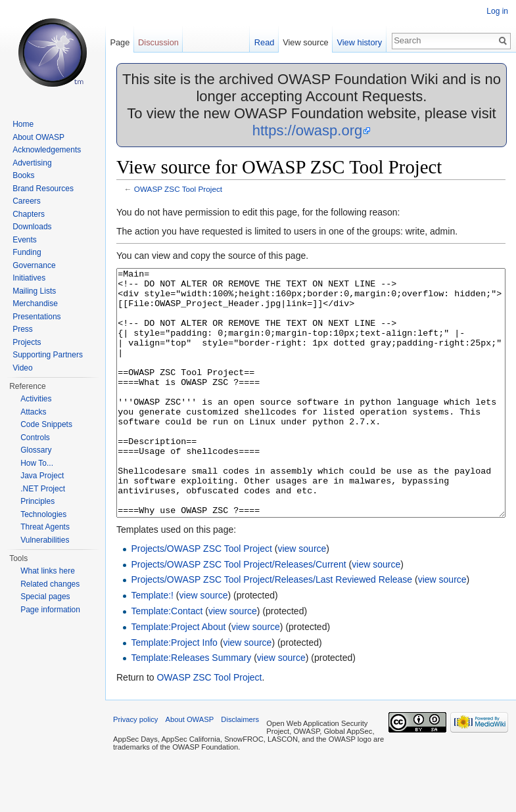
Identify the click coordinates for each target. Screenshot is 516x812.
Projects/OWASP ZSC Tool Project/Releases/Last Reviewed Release (271, 629)
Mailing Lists (34, 291)
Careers (27, 201)
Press (23, 329)
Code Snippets (46, 424)
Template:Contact (167, 660)
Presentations (36, 317)
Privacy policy (135, 769)
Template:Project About (178, 676)
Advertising (32, 163)
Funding (27, 252)
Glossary (36, 450)
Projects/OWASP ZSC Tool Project (201, 598)
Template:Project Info (174, 692)
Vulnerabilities (45, 540)
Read (265, 42)
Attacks (33, 412)
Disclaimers (240, 769)
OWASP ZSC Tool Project (178, 189)
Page (120, 42)
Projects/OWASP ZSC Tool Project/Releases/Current (238, 614)
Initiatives (29, 278)
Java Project (42, 476)
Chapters (29, 214)
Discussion (158, 42)
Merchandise (35, 304)
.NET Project (43, 489)
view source (302, 598)
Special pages (45, 597)
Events (25, 240)
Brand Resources (43, 189)
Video (22, 368)
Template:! (152, 644)
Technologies (43, 514)
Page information (50, 610)
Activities (36, 399)
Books (23, 175)
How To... (37, 463)
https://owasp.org (308, 130)
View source (305, 42)
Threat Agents (45, 527)
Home (23, 124)
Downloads (32, 227)
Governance (34, 265)
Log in (497, 11)
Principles (37, 501)
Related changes (50, 584)
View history (359, 42)
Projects (27, 342)
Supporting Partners (48, 355)
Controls (35, 438)
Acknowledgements (47, 150)
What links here (48, 571)
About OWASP (38, 137)
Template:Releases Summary (191, 707)
